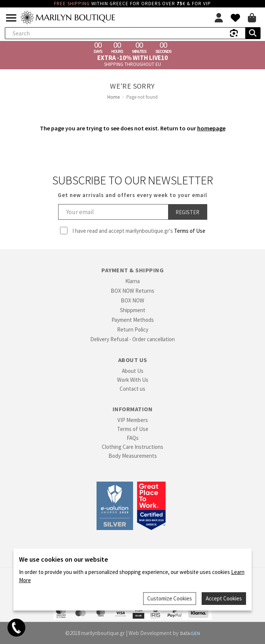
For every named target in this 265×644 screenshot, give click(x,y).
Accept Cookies (224, 598)
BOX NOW (132, 300)
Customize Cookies (170, 598)
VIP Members (133, 420)
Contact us (132, 389)
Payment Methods (133, 320)
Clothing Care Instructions (132, 447)
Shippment (133, 310)
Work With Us (133, 380)
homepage (211, 128)
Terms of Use (190, 231)
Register (187, 212)
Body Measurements (133, 456)
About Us (133, 371)
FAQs (133, 438)
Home (113, 97)
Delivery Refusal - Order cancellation (132, 339)
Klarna (132, 281)
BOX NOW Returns (132, 291)
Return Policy (133, 329)
